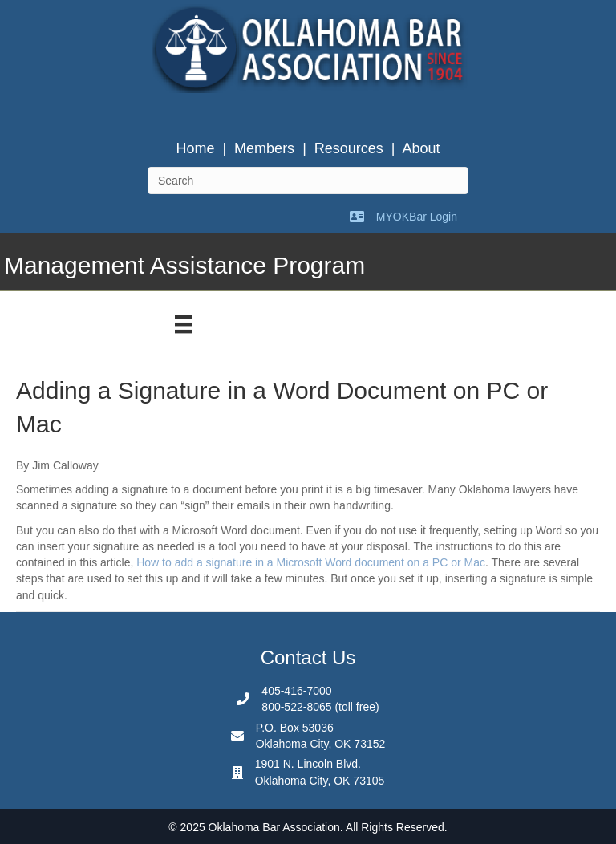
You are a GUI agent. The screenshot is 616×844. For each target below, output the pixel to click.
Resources (349, 148)
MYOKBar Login (417, 217)
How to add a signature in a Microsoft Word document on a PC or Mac (311, 562)
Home (195, 148)
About (421, 148)
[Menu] (184, 324)
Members (264, 148)
